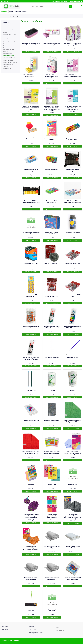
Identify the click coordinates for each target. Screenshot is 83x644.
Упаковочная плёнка (8, 65)
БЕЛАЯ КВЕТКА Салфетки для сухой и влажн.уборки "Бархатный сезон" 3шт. (73, 108)
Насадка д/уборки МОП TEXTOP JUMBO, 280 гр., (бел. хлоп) (73, 327)
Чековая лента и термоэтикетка (7, 69)
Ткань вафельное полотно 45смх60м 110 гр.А (73, 547)
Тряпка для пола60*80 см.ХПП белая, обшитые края (73, 578)
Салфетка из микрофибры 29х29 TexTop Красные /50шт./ (31, 452)
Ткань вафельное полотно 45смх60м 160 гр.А (31, 578)
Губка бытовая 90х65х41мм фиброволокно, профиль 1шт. (31, 170)
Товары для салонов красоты (10, 63)
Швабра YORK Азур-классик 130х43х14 (31, 610)
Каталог (5, 16)
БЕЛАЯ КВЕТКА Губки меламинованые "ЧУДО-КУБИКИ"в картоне (52, 76)
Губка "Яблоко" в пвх (31, 138)
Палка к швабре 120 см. (73, 358)
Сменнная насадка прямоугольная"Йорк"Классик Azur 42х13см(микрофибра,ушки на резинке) (73, 517)
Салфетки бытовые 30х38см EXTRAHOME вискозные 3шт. (52, 452)
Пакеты (5, 40)
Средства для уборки (14, 16)
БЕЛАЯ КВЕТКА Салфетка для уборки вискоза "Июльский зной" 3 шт (31, 108)
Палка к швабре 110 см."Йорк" (52, 358)
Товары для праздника (8, 61)
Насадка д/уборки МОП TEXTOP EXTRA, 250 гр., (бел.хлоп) (52, 327)
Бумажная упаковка (8, 25)
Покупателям (18, 12)
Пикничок (5, 44)
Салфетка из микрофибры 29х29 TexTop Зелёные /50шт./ (73, 421)
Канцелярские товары (8, 29)
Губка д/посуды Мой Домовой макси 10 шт (52, 233)
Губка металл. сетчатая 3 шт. (31, 263)
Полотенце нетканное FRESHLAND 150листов (52, 390)
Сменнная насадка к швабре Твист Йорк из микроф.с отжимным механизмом (31, 516)
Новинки (11, 12)
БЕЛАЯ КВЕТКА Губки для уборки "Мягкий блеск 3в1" (31, 44)
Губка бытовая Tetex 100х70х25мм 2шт (52, 202)
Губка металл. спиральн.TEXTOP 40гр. (31, 327)
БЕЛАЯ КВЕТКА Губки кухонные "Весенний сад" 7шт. (52, 44)
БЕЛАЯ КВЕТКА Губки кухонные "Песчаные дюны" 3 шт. (31, 76)
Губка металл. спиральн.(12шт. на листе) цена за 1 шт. (31, 296)
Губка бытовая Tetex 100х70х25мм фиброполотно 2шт (73, 202)
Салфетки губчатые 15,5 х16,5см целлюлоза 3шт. (73, 484)
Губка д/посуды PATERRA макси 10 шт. (31, 233)
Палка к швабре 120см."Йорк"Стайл (31, 390)
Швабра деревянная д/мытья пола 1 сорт (52, 610)
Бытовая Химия (7, 27)
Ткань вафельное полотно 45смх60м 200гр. (52, 578)
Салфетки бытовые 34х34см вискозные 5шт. (52, 484)
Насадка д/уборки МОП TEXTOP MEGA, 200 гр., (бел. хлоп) (31, 358)
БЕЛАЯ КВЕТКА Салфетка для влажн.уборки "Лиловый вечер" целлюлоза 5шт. (73, 76)
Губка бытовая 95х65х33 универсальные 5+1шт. (52, 170)
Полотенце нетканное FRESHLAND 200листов (73, 390)
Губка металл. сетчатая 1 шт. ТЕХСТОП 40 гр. (73, 264)
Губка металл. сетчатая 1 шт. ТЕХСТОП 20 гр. (52, 264)
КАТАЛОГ (4, 12)
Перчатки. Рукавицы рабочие (10, 42)
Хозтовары (6, 67)
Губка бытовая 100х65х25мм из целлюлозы (52, 139)
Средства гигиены (7, 53)
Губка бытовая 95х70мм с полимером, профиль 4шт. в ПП (31, 202)
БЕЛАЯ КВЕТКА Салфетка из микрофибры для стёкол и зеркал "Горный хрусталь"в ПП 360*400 (52, 108)
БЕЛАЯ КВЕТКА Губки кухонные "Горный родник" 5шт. (73, 44)
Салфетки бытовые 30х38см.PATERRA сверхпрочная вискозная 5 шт (73, 453)
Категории (6, 22)
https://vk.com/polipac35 (37, 634)
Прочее (5, 48)
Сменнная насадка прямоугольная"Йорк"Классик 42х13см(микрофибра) (52, 516)
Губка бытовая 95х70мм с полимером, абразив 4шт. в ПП (73, 170)
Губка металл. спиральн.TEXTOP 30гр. (73, 296)
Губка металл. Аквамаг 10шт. (73, 232)
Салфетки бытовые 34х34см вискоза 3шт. (31, 484)
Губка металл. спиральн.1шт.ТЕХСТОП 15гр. (52, 296)
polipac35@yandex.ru (38, 633)
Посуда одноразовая (8, 46)
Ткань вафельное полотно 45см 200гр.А (52, 547)
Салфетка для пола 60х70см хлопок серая (52, 421)
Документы (24, 12)
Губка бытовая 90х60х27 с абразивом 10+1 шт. (73, 139)
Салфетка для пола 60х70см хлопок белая (31, 421)
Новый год (5, 38)
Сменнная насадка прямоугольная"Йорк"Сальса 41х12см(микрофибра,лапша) (31, 548)
